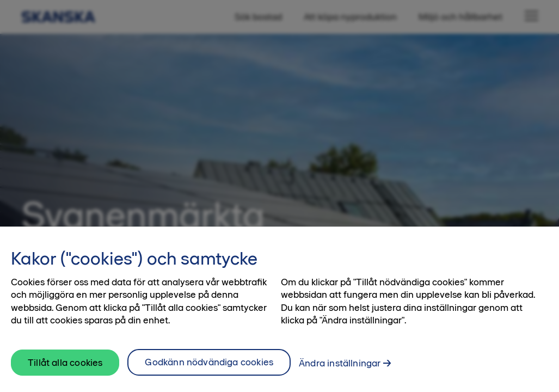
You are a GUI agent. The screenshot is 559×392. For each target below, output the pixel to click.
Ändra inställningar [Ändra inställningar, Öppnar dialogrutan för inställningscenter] (340, 369)
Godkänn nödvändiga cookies (209, 368)
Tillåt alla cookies (65, 369)
